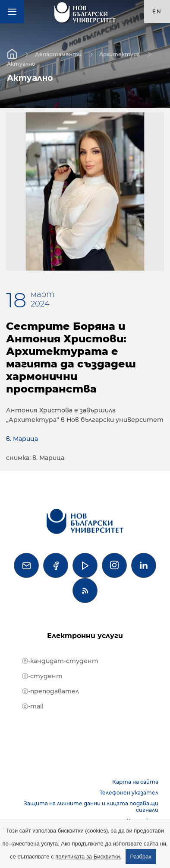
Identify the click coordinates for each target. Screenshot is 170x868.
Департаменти (58, 54)
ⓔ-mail (33, 706)
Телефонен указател (129, 793)
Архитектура (120, 54)
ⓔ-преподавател (50, 691)
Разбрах (141, 857)
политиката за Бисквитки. (88, 857)
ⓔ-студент (42, 676)
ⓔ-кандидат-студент (60, 661)
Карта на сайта (135, 782)
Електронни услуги (85, 636)
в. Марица (22, 439)
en (157, 11)
